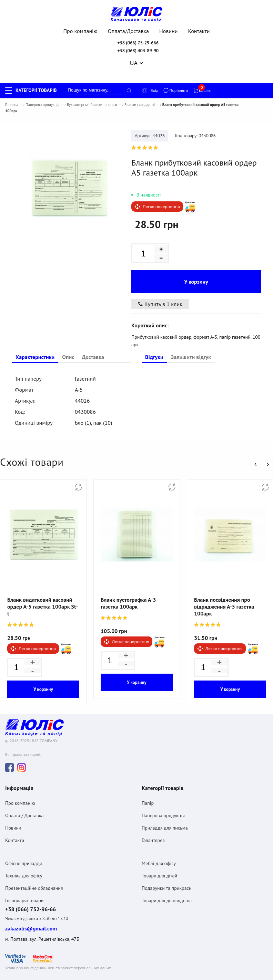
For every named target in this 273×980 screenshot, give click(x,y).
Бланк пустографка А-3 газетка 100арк (128, 589)
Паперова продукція (42, 105)
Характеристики (35, 343)
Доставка (93, 343)
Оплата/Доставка (128, 31)
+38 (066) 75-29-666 (138, 43)
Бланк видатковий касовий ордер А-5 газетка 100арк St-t (43, 593)
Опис (68, 343)
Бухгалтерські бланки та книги (92, 105)
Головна (12, 105)
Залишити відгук (191, 343)
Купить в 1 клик (160, 290)
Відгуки (154, 343)
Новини (168, 31)
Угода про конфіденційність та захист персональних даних (58, 952)
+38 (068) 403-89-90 (138, 51)
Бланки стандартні (140, 105)
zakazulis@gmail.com (31, 913)
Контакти (199, 31)
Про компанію (80, 31)
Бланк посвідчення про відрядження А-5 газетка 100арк (224, 593)
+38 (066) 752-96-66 (31, 893)
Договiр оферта (19, 966)
